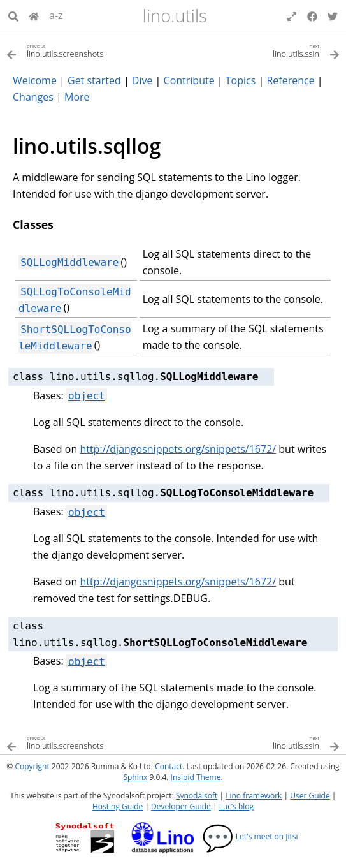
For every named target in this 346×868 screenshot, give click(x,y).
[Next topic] (257, 50)
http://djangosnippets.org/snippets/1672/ (178, 449)
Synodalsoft (197, 796)
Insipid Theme (196, 777)
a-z (56, 15)
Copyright (32, 766)
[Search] (13, 15)
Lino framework (254, 796)
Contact (169, 766)
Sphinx (135, 777)
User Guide (310, 796)
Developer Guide (181, 806)
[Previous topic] (90, 50)
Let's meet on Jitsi (250, 836)
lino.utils (175, 16)
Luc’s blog (236, 806)
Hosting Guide (118, 806)
